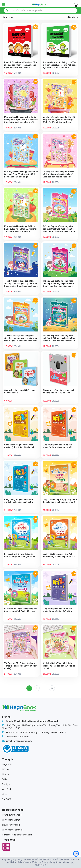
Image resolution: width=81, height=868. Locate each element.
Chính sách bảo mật (11, 820)
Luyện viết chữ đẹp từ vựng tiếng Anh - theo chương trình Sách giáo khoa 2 (59, 502)
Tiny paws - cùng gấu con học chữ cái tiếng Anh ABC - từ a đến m (58, 391)
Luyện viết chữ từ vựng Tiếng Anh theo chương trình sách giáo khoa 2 (59, 555)
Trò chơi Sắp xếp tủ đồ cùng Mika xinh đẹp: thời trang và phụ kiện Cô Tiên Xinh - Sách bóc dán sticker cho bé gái (59, 229)
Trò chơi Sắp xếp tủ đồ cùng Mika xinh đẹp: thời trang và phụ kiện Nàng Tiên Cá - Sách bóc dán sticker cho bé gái (60, 338)
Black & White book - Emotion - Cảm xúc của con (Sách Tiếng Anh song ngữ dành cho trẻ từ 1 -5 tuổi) (21, 65)
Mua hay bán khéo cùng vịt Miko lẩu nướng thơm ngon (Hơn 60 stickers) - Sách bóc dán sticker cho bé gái (21, 120)
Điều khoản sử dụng (11, 825)
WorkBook (7, 789)
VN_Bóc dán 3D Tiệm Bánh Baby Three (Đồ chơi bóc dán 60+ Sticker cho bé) (59, 666)
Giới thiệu (6, 769)
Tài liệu (5, 779)
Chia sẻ (5, 774)
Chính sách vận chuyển (12, 830)
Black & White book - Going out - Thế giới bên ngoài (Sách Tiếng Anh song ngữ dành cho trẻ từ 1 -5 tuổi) (59, 65)
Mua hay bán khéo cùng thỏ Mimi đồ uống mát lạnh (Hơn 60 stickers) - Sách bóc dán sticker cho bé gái (59, 120)
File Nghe (6, 784)
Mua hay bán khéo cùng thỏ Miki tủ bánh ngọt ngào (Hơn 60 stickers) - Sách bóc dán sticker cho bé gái (59, 174)
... (44, 688)
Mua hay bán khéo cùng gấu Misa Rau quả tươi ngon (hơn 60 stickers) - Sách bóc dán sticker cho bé (21, 229)
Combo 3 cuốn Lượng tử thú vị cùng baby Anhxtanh (21, 391)
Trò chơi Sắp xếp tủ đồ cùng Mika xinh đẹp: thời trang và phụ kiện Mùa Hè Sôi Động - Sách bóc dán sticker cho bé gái (21, 338)
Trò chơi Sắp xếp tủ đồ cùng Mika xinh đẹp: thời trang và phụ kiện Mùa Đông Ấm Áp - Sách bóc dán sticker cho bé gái (21, 284)
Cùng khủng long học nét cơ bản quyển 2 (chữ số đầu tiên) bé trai (19, 501)
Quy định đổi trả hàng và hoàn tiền (17, 835)
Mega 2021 (7, 764)
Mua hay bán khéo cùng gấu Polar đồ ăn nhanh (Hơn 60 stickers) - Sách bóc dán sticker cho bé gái (20, 174)
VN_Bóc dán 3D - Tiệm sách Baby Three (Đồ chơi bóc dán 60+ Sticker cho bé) (21, 666)
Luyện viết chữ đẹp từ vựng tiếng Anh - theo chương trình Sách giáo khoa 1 (20, 611)
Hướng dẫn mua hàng (12, 815)
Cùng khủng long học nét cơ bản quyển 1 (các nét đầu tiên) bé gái (19, 446)
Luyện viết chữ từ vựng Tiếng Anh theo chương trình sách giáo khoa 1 (21, 555)
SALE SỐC (7, 799)
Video (5, 794)
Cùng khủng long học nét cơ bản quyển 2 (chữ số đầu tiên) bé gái (57, 446)
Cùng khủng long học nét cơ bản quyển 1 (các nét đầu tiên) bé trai (58, 610)
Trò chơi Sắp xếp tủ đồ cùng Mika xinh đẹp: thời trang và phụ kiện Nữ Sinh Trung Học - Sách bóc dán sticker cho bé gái (59, 284)
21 (52, 688)
